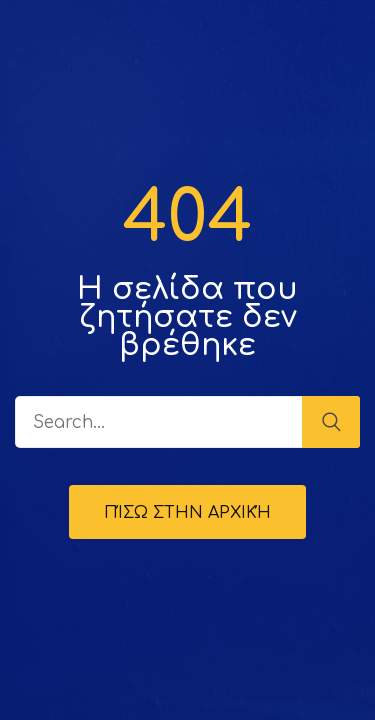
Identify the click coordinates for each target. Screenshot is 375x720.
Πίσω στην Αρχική (187, 513)
